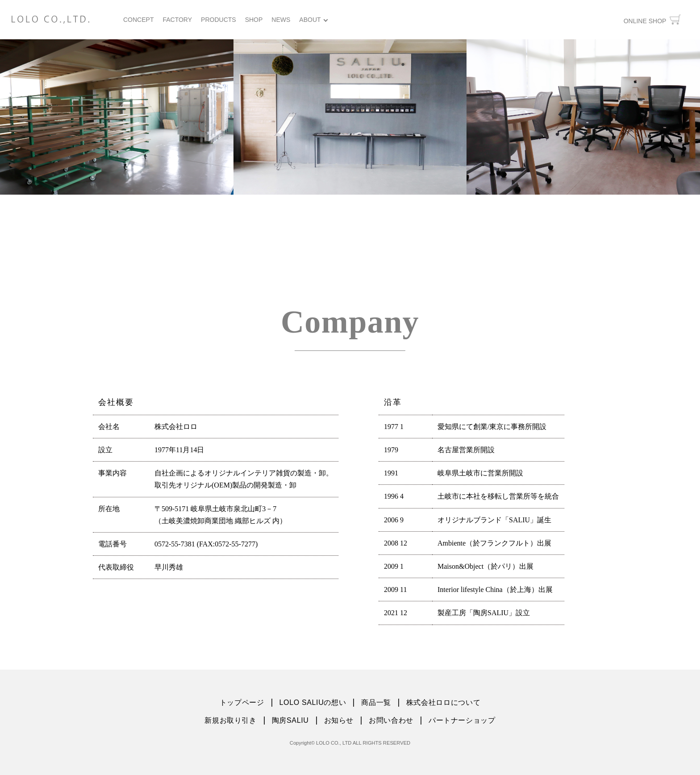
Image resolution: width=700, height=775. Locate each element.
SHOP (254, 20)
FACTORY (177, 20)
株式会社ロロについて (443, 702)
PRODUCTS (219, 20)
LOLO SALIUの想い (313, 702)
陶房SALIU (290, 720)
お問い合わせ (391, 720)
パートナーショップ (462, 720)
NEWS (281, 20)
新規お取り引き (230, 720)
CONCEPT (138, 20)
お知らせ (339, 720)
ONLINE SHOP (652, 20)
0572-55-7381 (175, 544)
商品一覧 (376, 702)
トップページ (242, 702)
